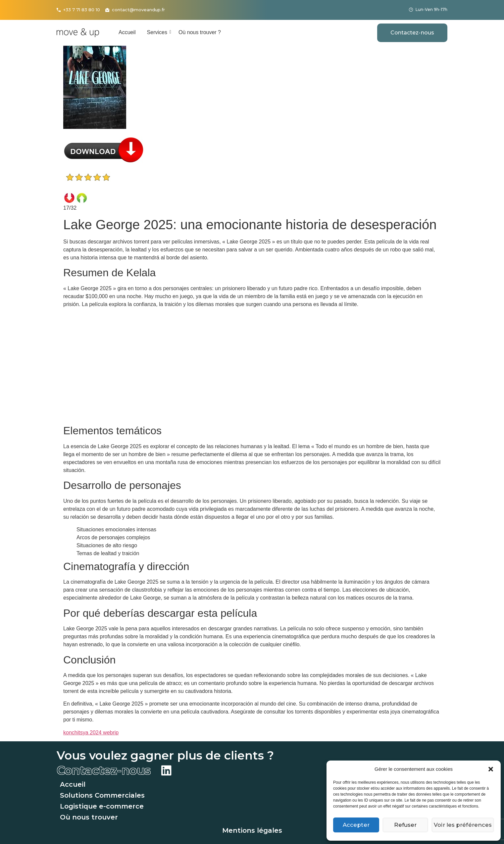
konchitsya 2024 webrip (91, 733)
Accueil (127, 32)
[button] (491, 769)
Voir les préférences (464, 825)
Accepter (357, 825)
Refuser (407, 825)
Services (158, 32)
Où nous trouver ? (200, 32)
